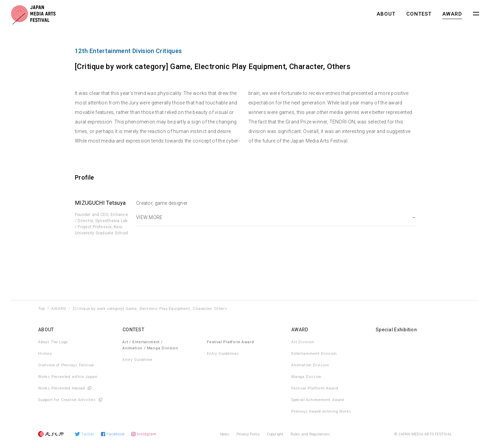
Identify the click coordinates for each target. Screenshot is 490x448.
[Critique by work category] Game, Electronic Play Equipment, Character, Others (150, 309)
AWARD (452, 14)
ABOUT (386, 14)
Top (41, 309)
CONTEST (419, 14)
